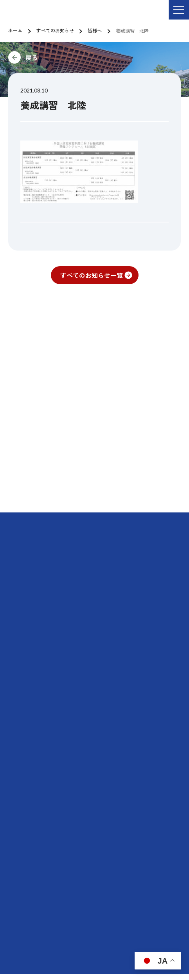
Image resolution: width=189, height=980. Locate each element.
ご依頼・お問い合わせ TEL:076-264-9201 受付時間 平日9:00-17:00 (105, 15)
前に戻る (84, 57)
